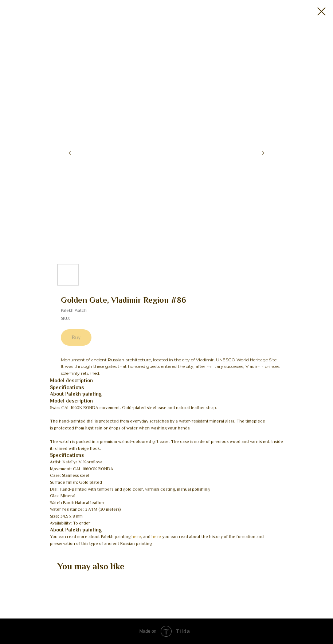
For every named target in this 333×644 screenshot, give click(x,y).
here (136, 537)
